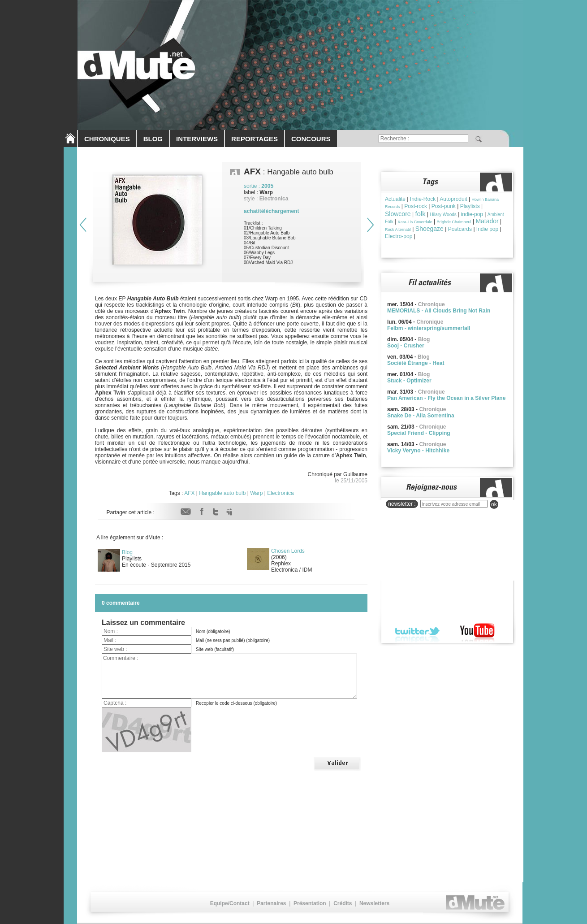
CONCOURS (311, 139)
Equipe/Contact (230, 903)
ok (494, 504)
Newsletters (374, 903)
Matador (487, 221)
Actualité (395, 199)
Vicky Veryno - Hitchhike (418, 451)
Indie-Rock (423, 199)
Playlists (470, 206)
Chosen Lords (288, 551)
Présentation (310, 903)
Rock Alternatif (398, 230)
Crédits (343, 903)
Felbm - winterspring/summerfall (429, 328)
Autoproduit (453, 199)
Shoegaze (429, 229)
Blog (127, 552)
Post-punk (444, 206)
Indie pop (487, 229)
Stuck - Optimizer (409, 381)
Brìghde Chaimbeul (454, 222)
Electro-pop (399, 236)
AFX (189, 493)
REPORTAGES (255, 139)
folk (420, 214)
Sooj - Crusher (406, 346)
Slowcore (398, 214)
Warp (256, 493)
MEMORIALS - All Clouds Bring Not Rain (439, 311)
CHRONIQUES (107, 139)
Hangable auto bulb (222, 493)
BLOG (153, 139)
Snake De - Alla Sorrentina (421, 416)
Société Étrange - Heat (416, 363)
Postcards (460, 229)
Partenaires (271, 903)
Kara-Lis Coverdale (415, 222)
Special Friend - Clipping (419, 433)
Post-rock (416, 206)
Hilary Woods (443, 215)
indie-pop (472, 214)
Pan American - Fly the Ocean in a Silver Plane (446, 398)
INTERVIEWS (197, 139)
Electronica (280, 493)
